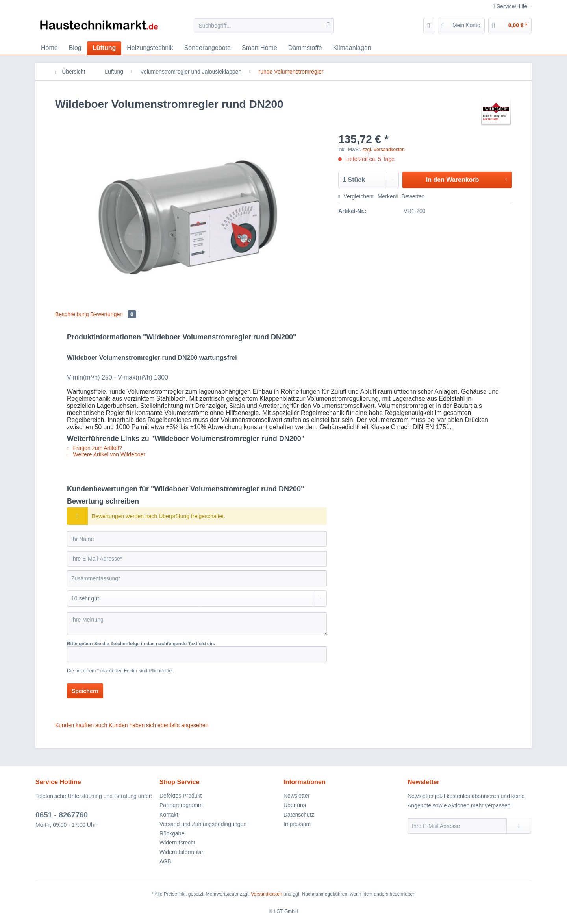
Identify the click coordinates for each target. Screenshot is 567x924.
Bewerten (410, 196)
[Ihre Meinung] (197, 623)
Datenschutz (299, 815)
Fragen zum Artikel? (94, 448)
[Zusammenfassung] (197, 578)
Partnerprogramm (181, 805)
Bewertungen (113, 314)
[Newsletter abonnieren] (519, 826)
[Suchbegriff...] (264, 26)
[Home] (49, 48)
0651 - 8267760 (62, 815)
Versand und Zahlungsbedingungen (203, 824)
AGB (165, 861)
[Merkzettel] (429, 26)
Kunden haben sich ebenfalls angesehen (158, 725)
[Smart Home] (259, 48)
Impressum (297, 824)
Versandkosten (266, 894)
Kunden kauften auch (81, 725)
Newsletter (296, 796)
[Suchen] (328, 26)
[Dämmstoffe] (305, 48)
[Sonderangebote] (208, 48)
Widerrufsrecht (177, 843)
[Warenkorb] (510, 26)
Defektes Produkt (181, 796)
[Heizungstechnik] (150, 48)
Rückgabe (172, 833)
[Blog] (75, 48)
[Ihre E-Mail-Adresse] (197, 559)
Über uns (295, 805)
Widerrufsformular (181, 852)
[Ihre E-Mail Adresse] (457, 826)
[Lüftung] (104, 48)
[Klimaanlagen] (352, 48)
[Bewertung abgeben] (197, 598)
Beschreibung (72, 314)
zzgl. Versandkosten (384, 150)
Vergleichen (355, 196)
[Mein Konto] (461, 26)
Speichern (85, 691)
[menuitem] (264, 29)
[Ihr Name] (197, 539)
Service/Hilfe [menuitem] (511, 6)
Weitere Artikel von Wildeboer (106, 454)
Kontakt (169, 815)
